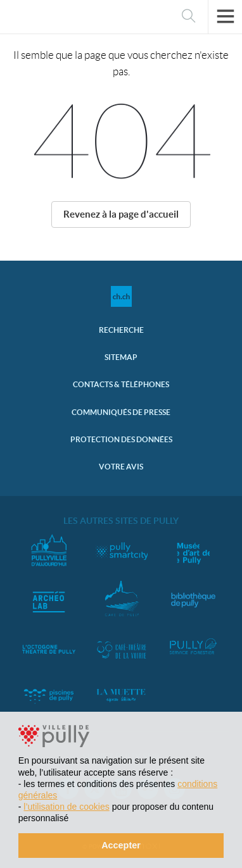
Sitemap (121, 357)
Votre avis (121, 467)
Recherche (121, 330)
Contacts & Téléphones (121, 384)
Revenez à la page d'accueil (121, 214)
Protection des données (121, 439)
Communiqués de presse (121, 412)
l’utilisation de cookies (66, 807)
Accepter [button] (121, 845)
